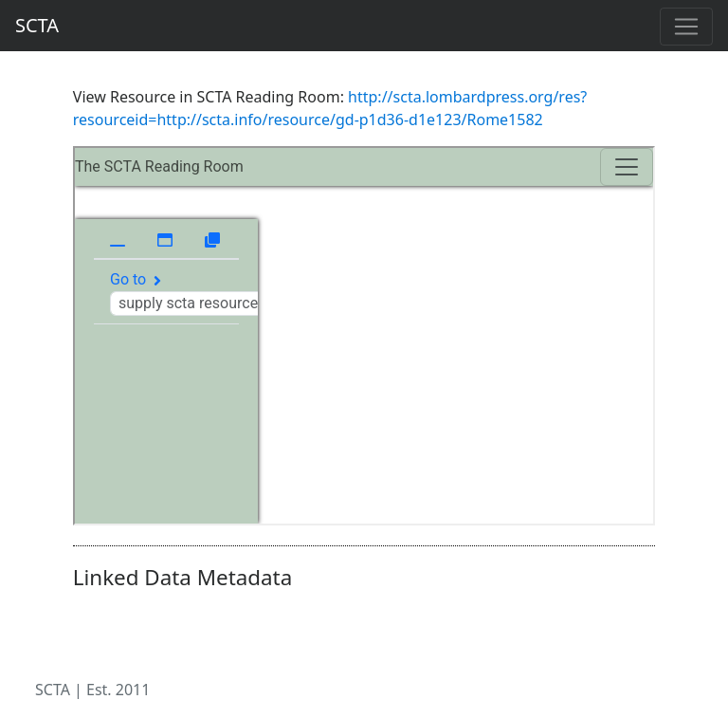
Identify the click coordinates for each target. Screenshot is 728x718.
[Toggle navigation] (686, 27)
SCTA (37, 25)
